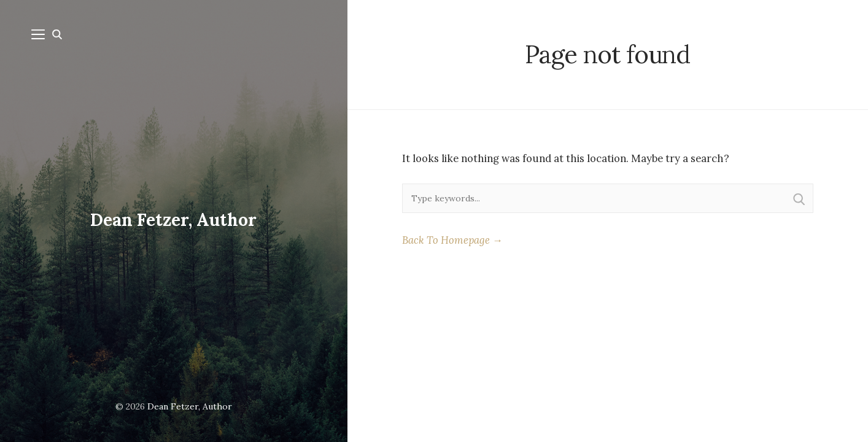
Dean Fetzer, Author (173, 220)
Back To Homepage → (452, 240)
